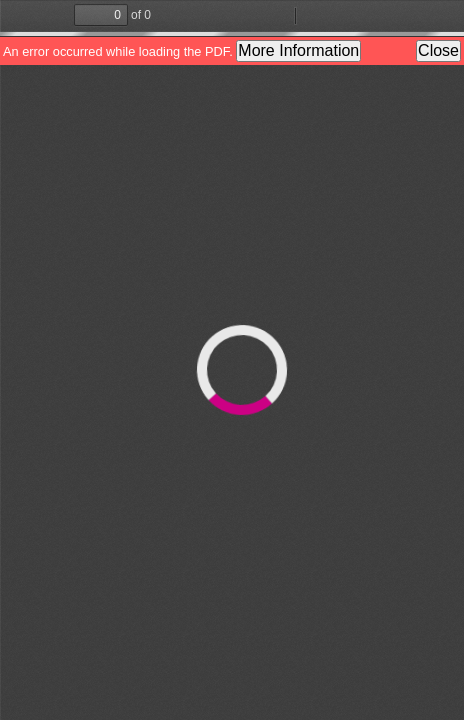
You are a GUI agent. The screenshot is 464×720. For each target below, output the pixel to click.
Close (438, 50)
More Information (298, 50)
